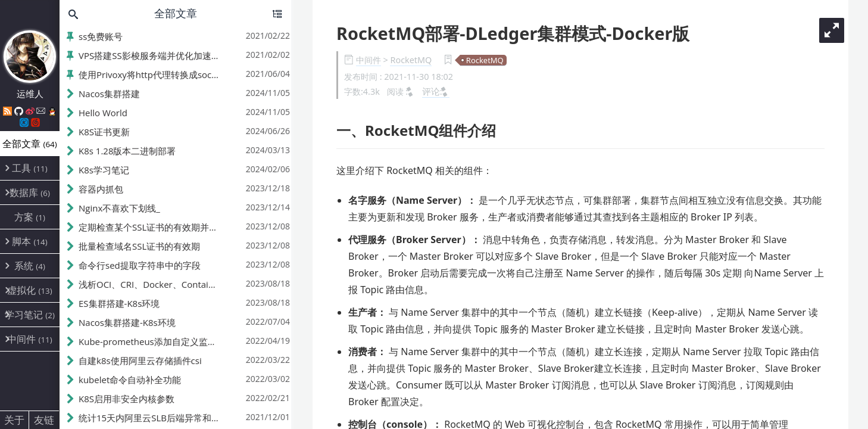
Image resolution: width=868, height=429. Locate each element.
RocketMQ (411, 60)
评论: (436, 91)
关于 (14, 420)
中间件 (369, 60)
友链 (44, 420)
